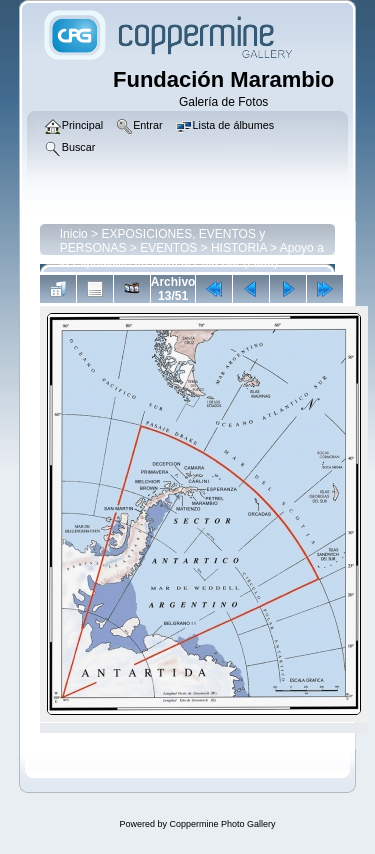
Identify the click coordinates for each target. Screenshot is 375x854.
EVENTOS (168, 248)
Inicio (74, 234)
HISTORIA (239, 248)
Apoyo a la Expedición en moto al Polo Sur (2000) (192, 255)
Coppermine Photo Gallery (222, 824)
